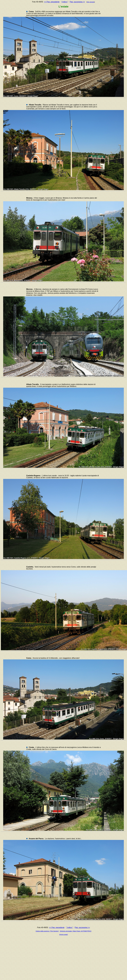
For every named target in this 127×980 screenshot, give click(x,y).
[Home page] (63, 934)
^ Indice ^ (65, 2)
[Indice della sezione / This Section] (47, 931)
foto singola (91, 2)
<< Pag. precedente (52, 2)
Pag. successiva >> (77, 2)
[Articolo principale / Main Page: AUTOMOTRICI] (76, 931)
